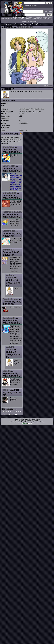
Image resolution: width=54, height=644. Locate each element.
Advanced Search (30, 5)
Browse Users (46, 18)
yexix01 (7, 371)
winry (27, 130)
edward (21, 130)
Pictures (26, 24)
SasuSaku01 (9, 318)
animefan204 (9, 193)
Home (3, 24)
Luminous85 (9, 166)
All (16, 414)
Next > (11, 414)
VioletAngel (9, 231)
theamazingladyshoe (13, 212)
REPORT (48, 86)
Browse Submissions (29, 21)
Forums (22, 18)
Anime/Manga (24, 109)
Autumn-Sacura (14, 24)
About (10, 18)
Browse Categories (33, 18)
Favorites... (5, 116)
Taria (5, 390)
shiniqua (7, 250)
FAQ (16, 18)
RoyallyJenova (10, 299)
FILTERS (5, 18)
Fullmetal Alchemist (37, 109)
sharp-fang (8, 147)
